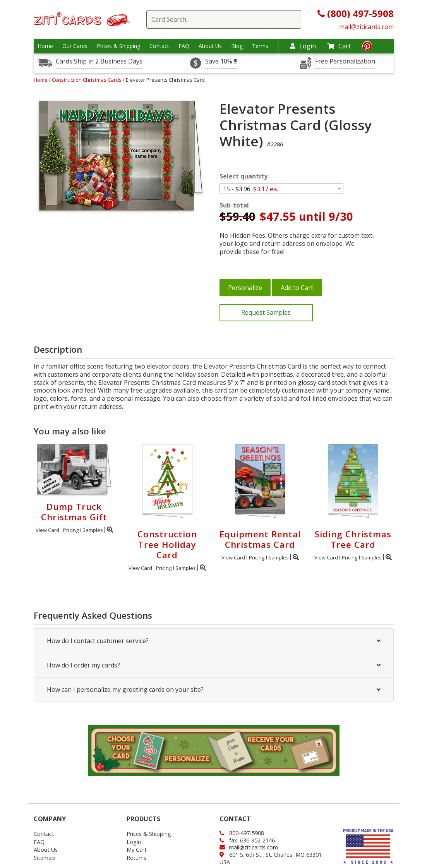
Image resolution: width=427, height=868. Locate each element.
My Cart (137, 850)
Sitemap (44, 858)
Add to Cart (297, 288)
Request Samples (266, 312)
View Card (47, 530)
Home (45, 46)
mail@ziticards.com (366, 27)
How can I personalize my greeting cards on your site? (214, 690)
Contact (159, 46)
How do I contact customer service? (214, 641)
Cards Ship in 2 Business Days (99, 61)
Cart (339, 46)
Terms (260, 46)
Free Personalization (345, 61)
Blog (237, 46)
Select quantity (244, 176)
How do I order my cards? (214, 665)
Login (303, 46)
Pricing (71, 530)
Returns (136, 858)
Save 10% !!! (221, 61)
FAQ (184, 46)
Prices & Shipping (118, 46)
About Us (210, 46)
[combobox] (281, 189)
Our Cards (75, 46)
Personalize (245, 288)
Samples (93, 530)
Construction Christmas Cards (87, 80)
